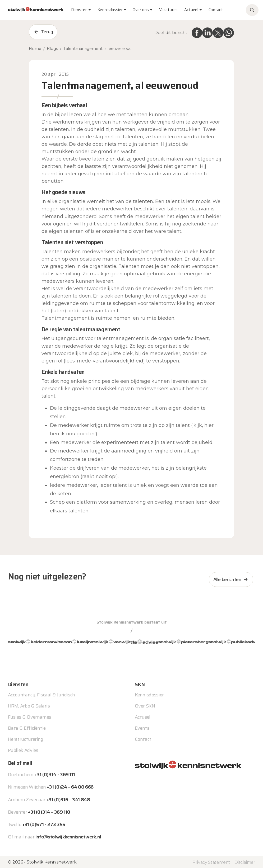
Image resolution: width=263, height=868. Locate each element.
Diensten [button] (79, 10)
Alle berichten (227, 579)
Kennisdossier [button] (110, 10)
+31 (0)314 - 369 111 (55, 774)
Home (35, 49)
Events (142, 728)
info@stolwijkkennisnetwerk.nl (68, 836)
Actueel (191, 10)
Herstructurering (26, 739)
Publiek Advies (23, 750)
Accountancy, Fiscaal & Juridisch (41, 694)
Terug (47, 32)
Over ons (141, 10)
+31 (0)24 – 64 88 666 (70, 786)
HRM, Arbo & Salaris (29, 705)
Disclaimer (245, 862)
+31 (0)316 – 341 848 (68, 799)
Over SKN (145, 705)
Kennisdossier (149, 694)
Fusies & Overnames (30, 716)
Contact (216, 10)
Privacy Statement (211, 862)
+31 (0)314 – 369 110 (49, 812)
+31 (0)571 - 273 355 (44, 824)
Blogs (52, 49)
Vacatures (168, 10)
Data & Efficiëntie (27, 728)
